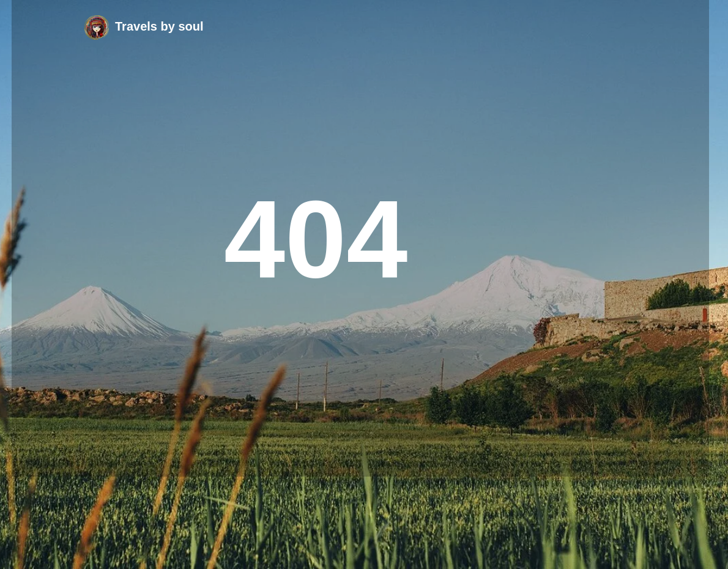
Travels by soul (159, 26)
